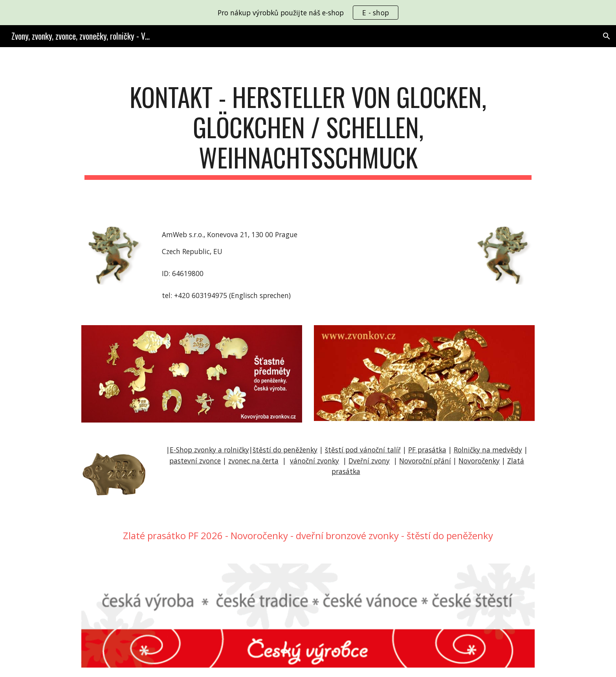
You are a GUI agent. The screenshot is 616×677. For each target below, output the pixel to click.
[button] (607, 36)
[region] (308, 13)
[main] (308, 131)
